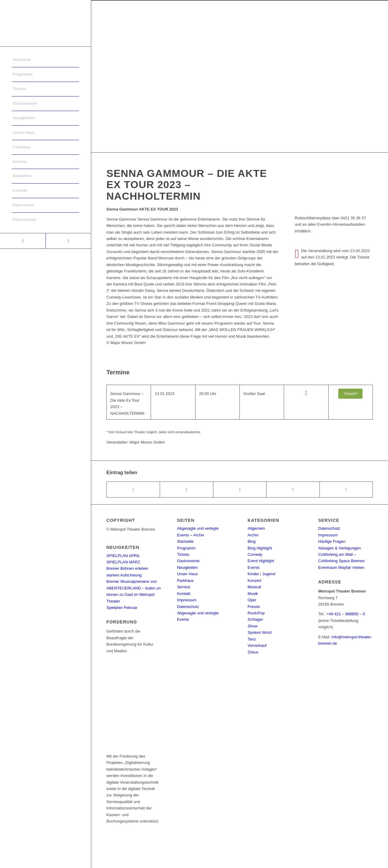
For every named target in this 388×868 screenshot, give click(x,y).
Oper (252, 600)
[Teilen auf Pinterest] (293, 490)
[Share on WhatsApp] (240, 490)
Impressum (187, 600)
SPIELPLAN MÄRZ (123, 562)
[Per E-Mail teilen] (346, 490)
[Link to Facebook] (23, 241)
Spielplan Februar (122, 608)
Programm (186, 548)
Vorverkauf (257, 645)
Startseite (185, 541)
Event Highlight (261, 561)
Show (253, 626)
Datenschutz (188, 607)
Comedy (255, 554)
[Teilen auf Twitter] (186, 490)
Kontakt (184, 594)
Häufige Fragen (332, 541)
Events (254, 567)
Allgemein (256, 528)
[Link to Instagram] (68, 241)
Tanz (252, 639)
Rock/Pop (256, 613)
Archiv (253, 535)
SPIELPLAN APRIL (123, 556)
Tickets (183, 554)
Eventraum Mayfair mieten (341, 567)
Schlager (255, 619)
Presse (254, 607)
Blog (252, 541)
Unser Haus (187, 574)
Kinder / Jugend (261, 574)
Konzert (254, 581)
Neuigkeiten (187, 567)
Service (184, 587)
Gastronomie (188, 561)
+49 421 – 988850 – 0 (346, 614)
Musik (253, 594)
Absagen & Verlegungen (339, 548)
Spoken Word (260, 632)
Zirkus (253, 652)
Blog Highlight (260, 548)
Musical (254, 587)
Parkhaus (185, 581)
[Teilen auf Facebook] (133, 490)
